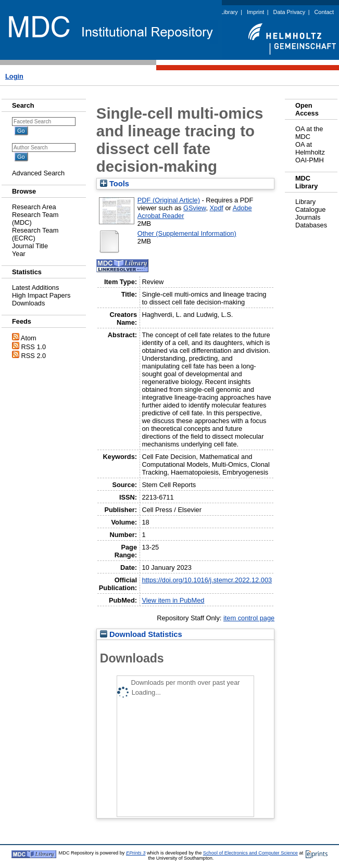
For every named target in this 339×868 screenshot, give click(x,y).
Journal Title (30, 246)
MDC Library (222, 12)
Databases (311, 225)
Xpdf (217, 208)
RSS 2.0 (34, 356)
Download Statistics (141, 634)
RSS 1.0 (34, 347)
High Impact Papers (41, 295)
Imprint (255, 12)
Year (19, 254)
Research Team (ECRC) (35, 234)
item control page (249, 618)
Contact (324, 12)
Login (14, 76)
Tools (115, 184)
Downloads (28, 303)
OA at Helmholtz (310, 148)
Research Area (34, 207)
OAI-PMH (310, 160)
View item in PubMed (173, 600)
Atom (29, 338)
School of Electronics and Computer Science (250, 853)
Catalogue (310, 209)
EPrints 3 (136, 853)
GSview (194, 208)
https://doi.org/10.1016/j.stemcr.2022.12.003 (207, 580)
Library (305, 202)
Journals (308, 217)
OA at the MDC (309, 133)
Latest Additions (35, 288)
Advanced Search (38, 173)
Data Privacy (290, 12)
